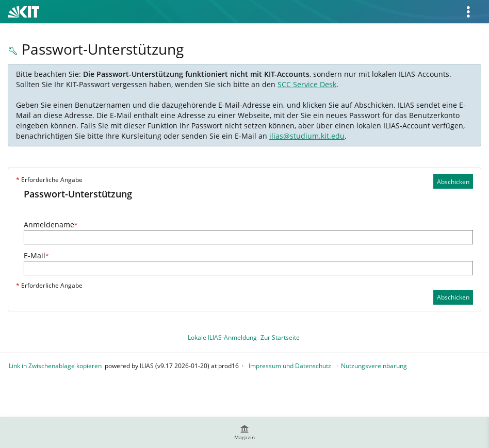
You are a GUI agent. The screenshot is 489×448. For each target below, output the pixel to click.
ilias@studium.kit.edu (307, 136)
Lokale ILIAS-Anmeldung (222, 337)
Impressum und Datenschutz (290, 366)
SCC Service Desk (307, 84)
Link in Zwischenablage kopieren (55, 366)
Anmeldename (51, 225)
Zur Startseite (280, 337)
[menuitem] (244, 433)
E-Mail (36, 255)
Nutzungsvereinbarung (374, 366)
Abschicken (453, 182)
